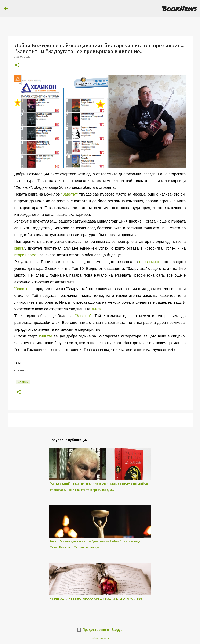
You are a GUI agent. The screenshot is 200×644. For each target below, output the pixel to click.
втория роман (26, 255)
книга (19, 248)
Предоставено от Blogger (100, 630)
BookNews (179, 8)
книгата (46, 336)
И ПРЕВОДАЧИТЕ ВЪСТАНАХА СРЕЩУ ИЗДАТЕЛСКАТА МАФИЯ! (96, 599)
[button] (17, 65)
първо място (150, 262)
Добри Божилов (100, 638)
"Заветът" (70, 194)
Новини (23, 382)
